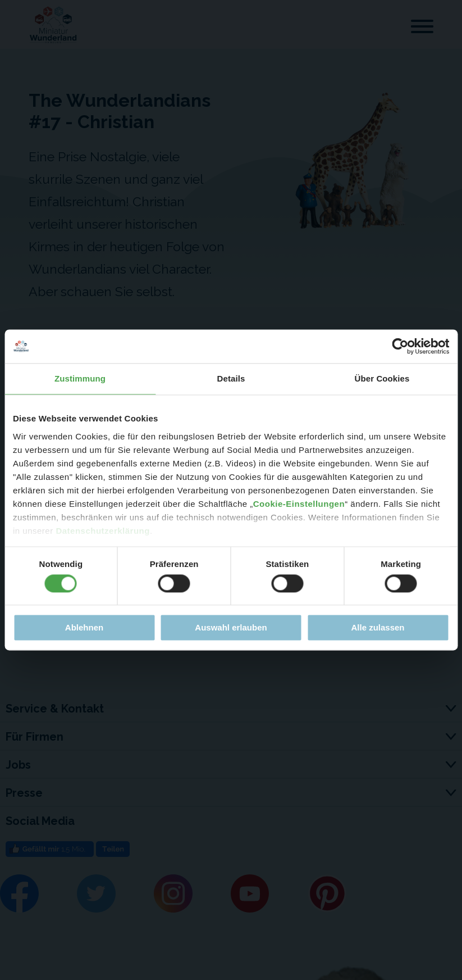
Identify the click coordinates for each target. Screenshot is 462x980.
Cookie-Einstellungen (299, 504)
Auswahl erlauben (231, 628)
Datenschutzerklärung (103, 531)
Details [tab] (231, 378)
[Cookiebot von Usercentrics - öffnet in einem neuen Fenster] (400, 346)
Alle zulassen (378, 628)
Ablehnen (84, 628)
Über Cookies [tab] (382, 378)
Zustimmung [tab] (80, 378)
